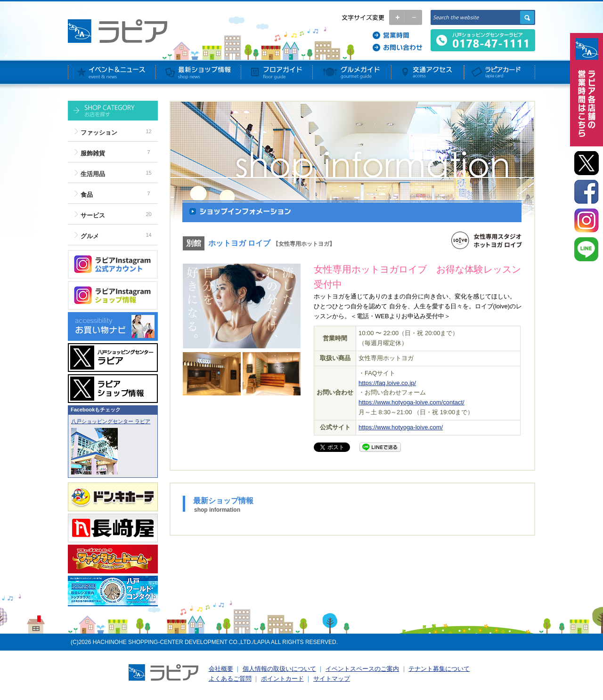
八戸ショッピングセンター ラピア (111, 421)
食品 (87, 195)
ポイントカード (282, 679)
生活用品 (93, 174)
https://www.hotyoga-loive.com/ (401, 427)
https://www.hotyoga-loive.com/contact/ (412, 402)
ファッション (99, 133)
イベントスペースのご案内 (362, 669)
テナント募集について (439, 669)
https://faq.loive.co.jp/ (387, 383)
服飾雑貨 (93, 153)
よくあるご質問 (230, 679)
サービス (93, 215)
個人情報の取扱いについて (279, 669)
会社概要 (221, 669)
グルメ (90, 236)
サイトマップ (332, 679)
